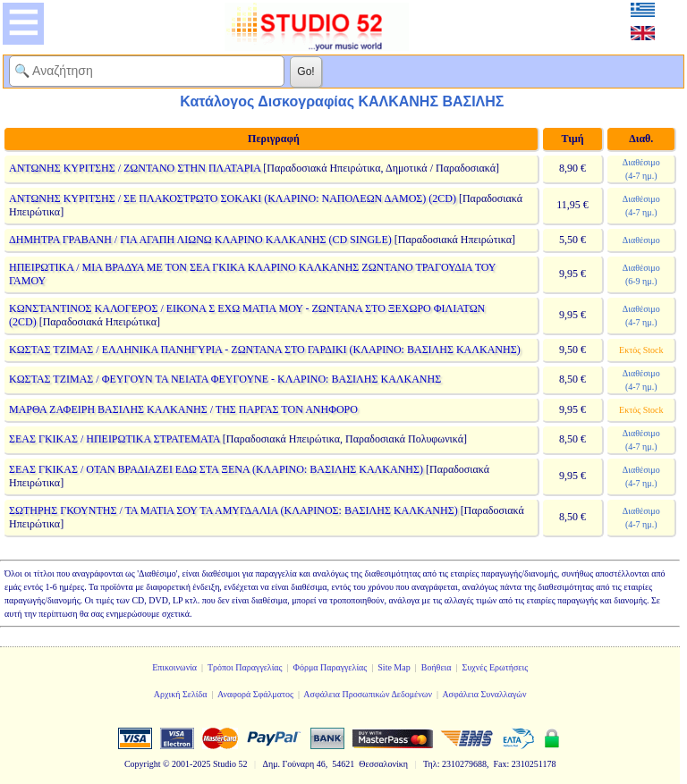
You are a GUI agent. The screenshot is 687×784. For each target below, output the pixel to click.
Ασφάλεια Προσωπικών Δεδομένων (368, 694)
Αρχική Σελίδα (181, 694)
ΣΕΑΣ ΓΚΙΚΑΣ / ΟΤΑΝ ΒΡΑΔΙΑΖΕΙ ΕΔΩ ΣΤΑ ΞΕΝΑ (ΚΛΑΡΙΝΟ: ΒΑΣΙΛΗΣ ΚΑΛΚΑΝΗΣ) (216, 469)
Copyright (143, 764)
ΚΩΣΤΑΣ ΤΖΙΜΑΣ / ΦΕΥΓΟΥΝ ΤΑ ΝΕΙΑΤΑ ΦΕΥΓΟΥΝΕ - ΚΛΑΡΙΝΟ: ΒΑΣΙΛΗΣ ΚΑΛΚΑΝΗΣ (225, 379)
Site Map (394, 667)
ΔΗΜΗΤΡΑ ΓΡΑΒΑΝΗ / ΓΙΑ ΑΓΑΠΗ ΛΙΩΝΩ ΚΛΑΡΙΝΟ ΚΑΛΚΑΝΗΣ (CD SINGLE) (200, 240)
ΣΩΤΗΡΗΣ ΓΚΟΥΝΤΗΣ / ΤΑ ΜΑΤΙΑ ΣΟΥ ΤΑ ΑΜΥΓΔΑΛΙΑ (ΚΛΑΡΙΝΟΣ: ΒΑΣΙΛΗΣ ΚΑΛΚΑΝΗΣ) (233, 510)
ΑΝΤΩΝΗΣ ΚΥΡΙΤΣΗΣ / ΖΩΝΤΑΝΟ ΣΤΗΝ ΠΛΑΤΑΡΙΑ (135, 168)
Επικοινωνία (174, 667)
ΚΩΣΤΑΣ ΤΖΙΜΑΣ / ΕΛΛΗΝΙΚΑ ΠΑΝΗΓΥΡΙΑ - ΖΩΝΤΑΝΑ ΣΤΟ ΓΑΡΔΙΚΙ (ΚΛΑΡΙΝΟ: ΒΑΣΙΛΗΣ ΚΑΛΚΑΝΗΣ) (265, 350)
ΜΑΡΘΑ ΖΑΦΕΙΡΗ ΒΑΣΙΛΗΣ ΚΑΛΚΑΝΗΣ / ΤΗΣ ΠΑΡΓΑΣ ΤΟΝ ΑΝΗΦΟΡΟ (183, 409)
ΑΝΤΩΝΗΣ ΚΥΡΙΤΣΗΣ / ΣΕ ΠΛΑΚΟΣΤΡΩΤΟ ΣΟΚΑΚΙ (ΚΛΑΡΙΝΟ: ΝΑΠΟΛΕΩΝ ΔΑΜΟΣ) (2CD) (233, 198)
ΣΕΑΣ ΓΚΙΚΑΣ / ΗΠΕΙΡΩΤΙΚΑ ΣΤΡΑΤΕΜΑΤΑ (114, 439)
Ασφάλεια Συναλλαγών (484, 694)
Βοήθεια (437, 667)
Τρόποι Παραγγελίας (245, 667)
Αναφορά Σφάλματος (255, 694)
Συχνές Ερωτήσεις (496, 667)
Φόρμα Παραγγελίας (331, 667)
